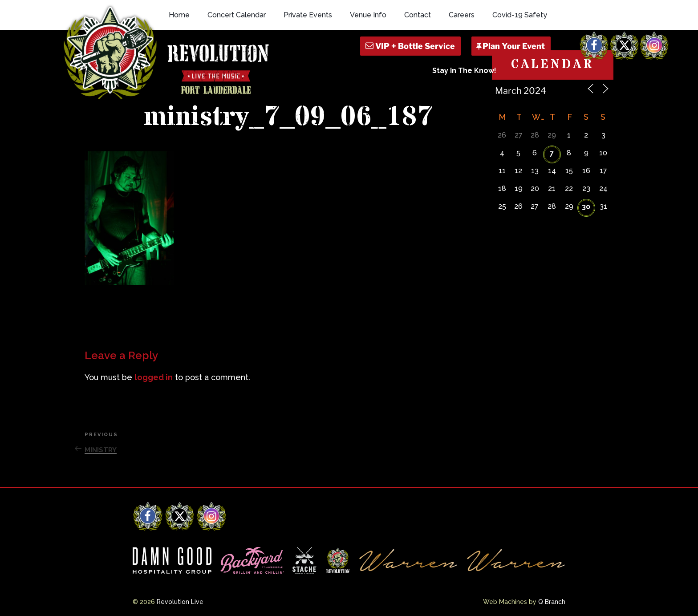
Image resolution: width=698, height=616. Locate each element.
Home (179, 15)
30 (586, 207)
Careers (462, 15)
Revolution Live (180, 602)
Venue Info (368, 15)
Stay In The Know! (464, 71)
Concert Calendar (237, 15)
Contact (418, 15)
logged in (154, 377)
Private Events (308, 15)
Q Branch (552, 602)
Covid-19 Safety (520, 15)
